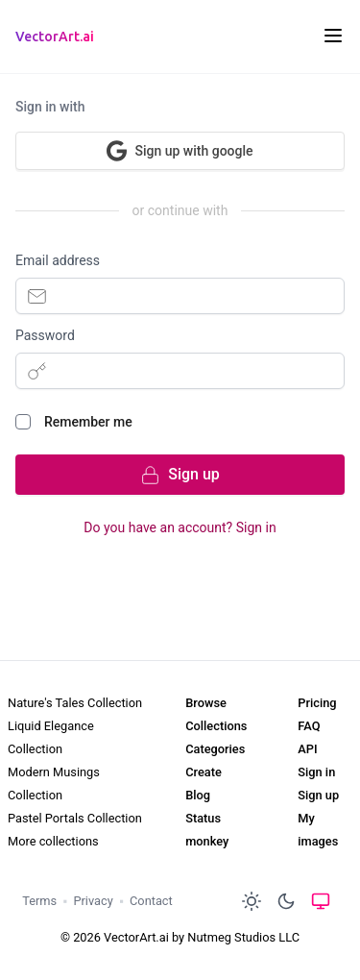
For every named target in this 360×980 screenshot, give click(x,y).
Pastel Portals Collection (75, 818)
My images (318, 830)
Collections (216, 726)
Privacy (93, 901)
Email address (58, 260)
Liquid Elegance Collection (51, 737)
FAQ (309, 726)
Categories (215, 749)
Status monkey (207, 830)
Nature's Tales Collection (75, 703)
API (307, 749)
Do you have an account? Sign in (180, 527)
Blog (198, 795)
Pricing (317, 703)
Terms (39, 901)
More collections (53, 841)
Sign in (316, 772)
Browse (206, 703)
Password (45, 335)
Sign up (318, 795)
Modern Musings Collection (54, 784)
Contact (151, 901)
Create (204, 772)
